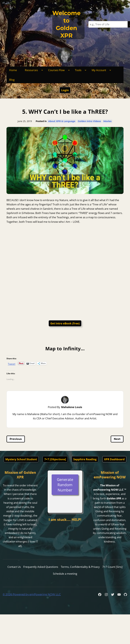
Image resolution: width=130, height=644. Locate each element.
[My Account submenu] (110, 70)
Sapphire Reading (85, 459)
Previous (16, 439)
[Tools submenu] (86, 70)
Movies (107, 121)
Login (65, 90)
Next (117, 439)
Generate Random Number (65, 485)
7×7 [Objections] (55, 459)
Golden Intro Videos (89, 121)
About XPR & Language (62, 121)
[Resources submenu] (42, 70)
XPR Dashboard (114, 459)
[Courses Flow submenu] (69, 70)
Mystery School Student (21, 459)
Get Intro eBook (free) (65, 323)
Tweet (12, 363)
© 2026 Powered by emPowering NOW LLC (32, 594)
